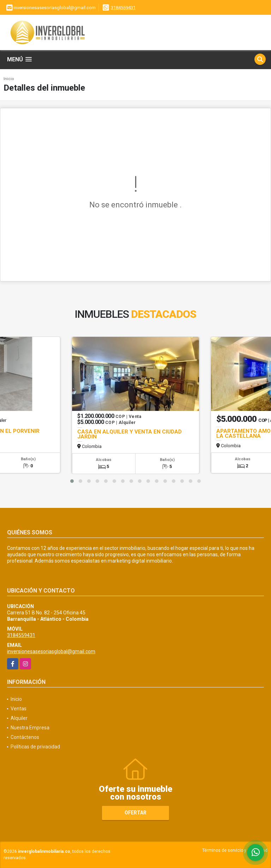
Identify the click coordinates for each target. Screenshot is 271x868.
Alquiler (19, 718)
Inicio (9, 79)
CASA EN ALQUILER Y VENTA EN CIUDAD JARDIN (130, 434)
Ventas (19, 709)
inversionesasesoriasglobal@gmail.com (51, 651)
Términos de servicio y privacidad (235, 850)
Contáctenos (25, 737)
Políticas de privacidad (35, 747)
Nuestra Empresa (30, 728)
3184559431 (123, 8)
